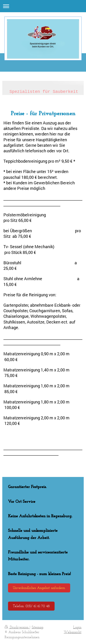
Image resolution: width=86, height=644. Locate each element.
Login (77, 627)
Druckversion (17, 627)
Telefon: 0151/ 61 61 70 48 (31, 606)
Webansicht (73, 632)
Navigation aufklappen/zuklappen (43, 6)
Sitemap (37, 627)
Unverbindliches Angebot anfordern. (39, 588)
